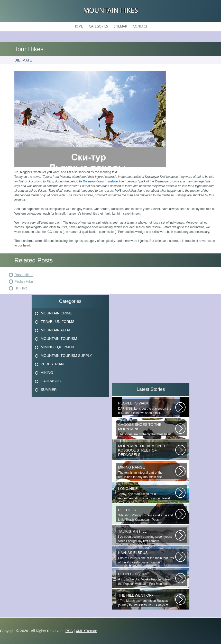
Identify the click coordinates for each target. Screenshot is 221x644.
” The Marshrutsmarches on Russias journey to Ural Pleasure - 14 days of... (147, 600)
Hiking (47, 373)
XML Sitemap (87, 631)
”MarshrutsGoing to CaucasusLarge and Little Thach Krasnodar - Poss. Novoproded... (147, 515)
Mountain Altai (55, 330)
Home (78, 27)
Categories (98, 27)
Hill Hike (21, 288)
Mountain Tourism (59, 339)
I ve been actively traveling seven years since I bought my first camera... (147, 536)
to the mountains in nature (98, 181)
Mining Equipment (58, 347)
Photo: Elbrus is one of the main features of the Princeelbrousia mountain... (147, 557)
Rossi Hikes (24, 275)
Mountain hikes (111, 11)
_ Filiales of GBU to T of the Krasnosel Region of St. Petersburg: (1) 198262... (147, 451)
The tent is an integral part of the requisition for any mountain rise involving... (147, 472)
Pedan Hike (24, 281)
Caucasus (51, 381)
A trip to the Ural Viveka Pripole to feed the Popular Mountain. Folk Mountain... (147, 579)
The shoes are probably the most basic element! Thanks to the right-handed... (147, 429)
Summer (49, 390)
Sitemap (120, 27)
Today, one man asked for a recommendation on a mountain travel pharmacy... (147, 493)
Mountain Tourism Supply (66, 356)
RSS (69, 631)
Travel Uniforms (57, 322)
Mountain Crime (56, 313)
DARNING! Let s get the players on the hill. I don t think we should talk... (147, 408)
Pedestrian (52, 364)
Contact (140, 27)
